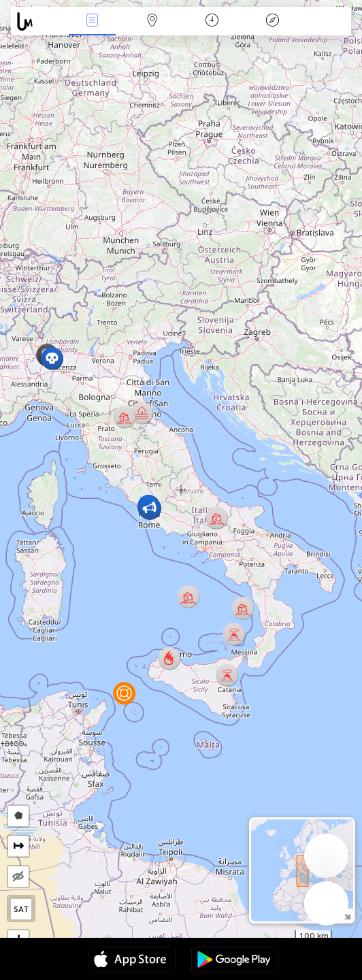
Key (272, 21)
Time (212, 21)
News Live (92, 21)
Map (152, 21)
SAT (21, 909)
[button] (52, 358)
